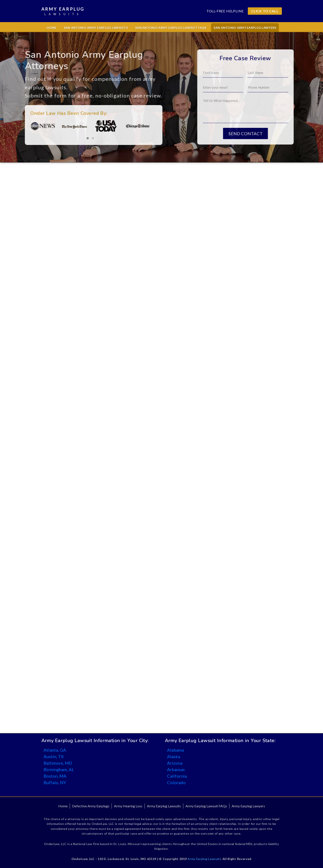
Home (52, 28)
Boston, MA (55, 776)
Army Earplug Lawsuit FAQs (206, 806)
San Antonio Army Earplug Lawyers (245, 28)
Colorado (176, 782)
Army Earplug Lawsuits (164, 806)
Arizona (175, 763)
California (177, 776)
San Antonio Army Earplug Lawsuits (96, 28)
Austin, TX (54, 756)
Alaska (174, 756)
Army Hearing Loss (128, 806)
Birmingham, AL (59, 769)
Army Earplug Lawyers (248, 806)
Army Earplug (63, 11)
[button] (63, 138)
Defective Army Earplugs (91, 806)
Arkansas (176, 769)
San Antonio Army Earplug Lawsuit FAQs (171, 28)
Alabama (175, 750)
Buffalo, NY (55, 782)
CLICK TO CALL (265, 11)
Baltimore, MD (58, 763)
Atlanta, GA (55, 750)
